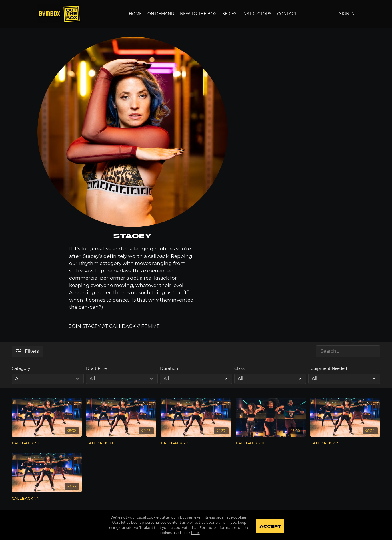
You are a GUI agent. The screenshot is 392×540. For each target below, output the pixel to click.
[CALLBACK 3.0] (121, 443)
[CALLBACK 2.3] (345, 443)
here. (194, 533)
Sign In (347, 14)
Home (135, 14)
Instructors (257, 14)
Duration (169, 368)
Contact (287, 14)
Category (21, 368)
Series (229, 14)
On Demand (161, 14)
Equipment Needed (328, 368)
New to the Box (198, 14)
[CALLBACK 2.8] (271, 443)
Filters (28, 351)
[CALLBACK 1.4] (47, 499)
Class (239, 368)
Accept (272, 526)
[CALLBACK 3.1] (47, 443)
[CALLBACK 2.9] (196, 443)
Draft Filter (97, 368)
